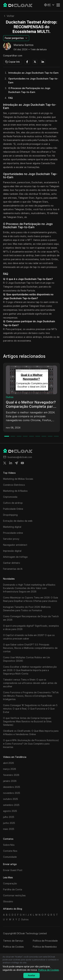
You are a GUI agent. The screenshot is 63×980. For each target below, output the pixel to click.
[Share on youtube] (22, 463)
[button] (49, 5)
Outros (10, 397)
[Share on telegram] (16, 463)
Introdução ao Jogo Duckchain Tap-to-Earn (33, 73)
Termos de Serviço (13, 941)
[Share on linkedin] (11, 463)
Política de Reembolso (45, 947)
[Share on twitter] (5, 463)
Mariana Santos (24, 45)
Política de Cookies (13, 947)
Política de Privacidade (45, 941)
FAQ (11, 98)
